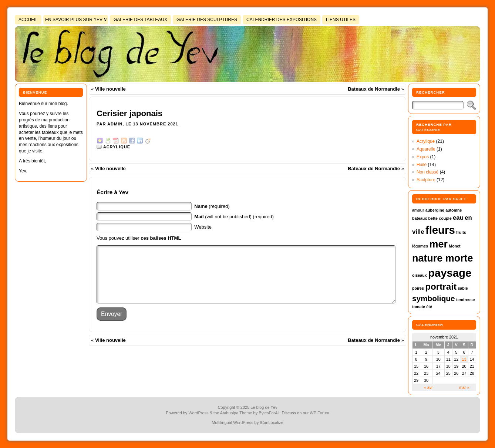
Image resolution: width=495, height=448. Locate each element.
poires (418, 288)
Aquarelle (426, 149)
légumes (420, 246)
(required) (212, 206)
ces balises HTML (161, 238)
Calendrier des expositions (282, 20)
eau (458, 218)
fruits (461, 232)
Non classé (427, 172)
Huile (422, 165)
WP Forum (319, 413)
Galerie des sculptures (207, 20)
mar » (464, 387)
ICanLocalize (272, 422)
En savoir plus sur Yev (74, 20)
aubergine (435, 210)
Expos (423, 157)
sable (463, 288)
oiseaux (420, 275)
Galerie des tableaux (140, 20)
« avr (428, 387)
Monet (454, 246)
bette (433, 218)
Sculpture (426, 180)
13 (464, 359)
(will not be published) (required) (234, 217)
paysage (450, 273)
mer (439, 244)
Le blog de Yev (264, 407)
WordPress (198, 413)
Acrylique (117, 147)
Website (203, 227)
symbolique (434, 298)
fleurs (440, 230)
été (429, 307)
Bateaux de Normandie (374, 89)
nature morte (443, 258)
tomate (419, 307)
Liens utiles (341, 20)
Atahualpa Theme (236, 413)
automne (454, 210)
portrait (441, 287)
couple (445, 218)
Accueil (28, 20)
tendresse (465, 300)
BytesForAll (269, 413)
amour (418, 210)
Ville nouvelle (110, 89)
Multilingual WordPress (232, 422)
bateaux (420, 218)
